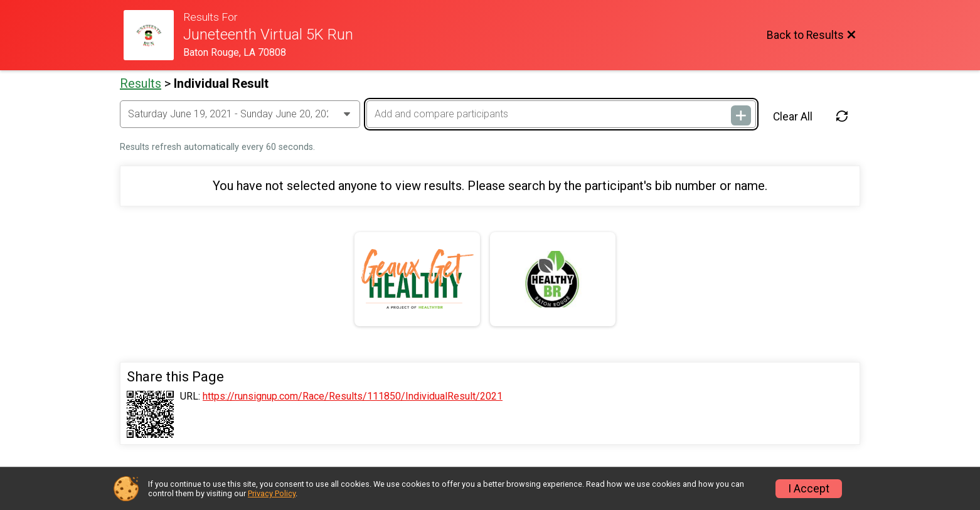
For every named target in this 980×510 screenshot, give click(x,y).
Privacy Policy (272, 493)
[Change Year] (240, 114)
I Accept (809, 489)
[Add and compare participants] (561, 114)
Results (141, 83)
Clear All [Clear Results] (793, 117)
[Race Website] (153, 35)
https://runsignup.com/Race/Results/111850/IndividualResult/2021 (353, 396)
